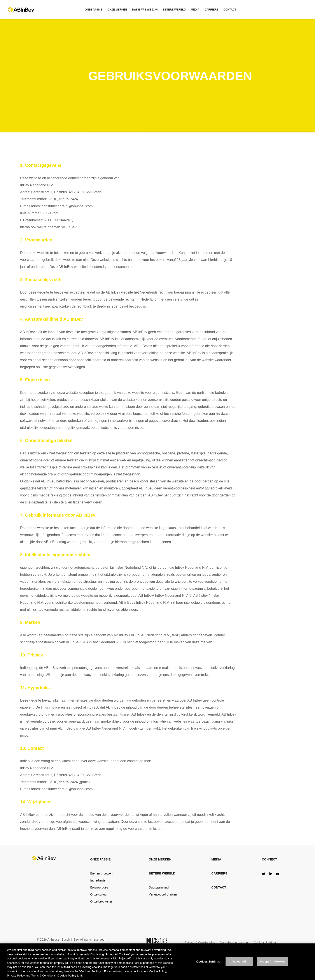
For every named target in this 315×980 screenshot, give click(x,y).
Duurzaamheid (159, 887)
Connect (269, 859)
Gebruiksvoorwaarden (235, 943)
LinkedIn (271, 874)
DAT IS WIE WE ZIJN (145, 10)
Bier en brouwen (101, 873)
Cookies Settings (208, 961)
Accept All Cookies (272, 961)
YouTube (278, 874)
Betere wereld (162, 873)
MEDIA (195, 10)
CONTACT (230, 10)
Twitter (264, 874)
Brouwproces (99, 887)
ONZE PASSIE (94, 10)
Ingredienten (99, 880)
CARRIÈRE (211, 10)
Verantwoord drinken (163, 894)
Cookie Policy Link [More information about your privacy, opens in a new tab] (70, 976)
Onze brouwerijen (102, 901)
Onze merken (160, 859)
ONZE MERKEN (117, 10)
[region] (157, 962)
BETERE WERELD (174, 10)
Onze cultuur (99, 894)
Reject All (239, 961)
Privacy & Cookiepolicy (200, 943)
